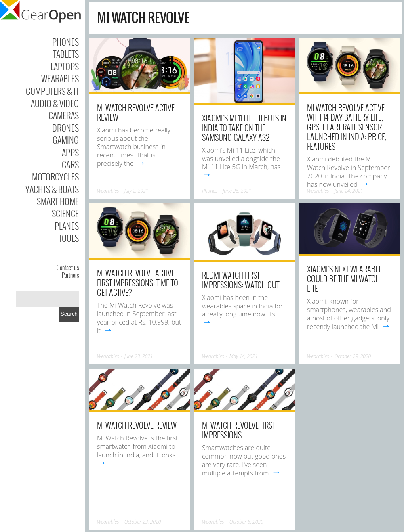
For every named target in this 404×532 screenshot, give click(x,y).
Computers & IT (52, 91)
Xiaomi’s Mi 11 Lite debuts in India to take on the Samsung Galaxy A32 (244, 128)
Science (65, 213)
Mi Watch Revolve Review (137, 425)
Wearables (60, 78)
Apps (70, 152)
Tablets (66, 54)
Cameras (64, 115)
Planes (67, 226)
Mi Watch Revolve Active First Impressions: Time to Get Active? (138, 283)
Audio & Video (55, 103)
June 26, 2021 (237, 191)
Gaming (66, 140)
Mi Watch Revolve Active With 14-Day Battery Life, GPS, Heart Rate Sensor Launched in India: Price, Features (347, 127)
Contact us (68, 267)
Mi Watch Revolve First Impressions (239, 430)
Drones (65, 128)
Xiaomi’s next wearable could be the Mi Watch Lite (344, 279)
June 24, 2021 (349, 191)
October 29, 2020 (353, 356)
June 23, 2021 (139, 356)
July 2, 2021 (136, 191)
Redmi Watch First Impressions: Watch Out (241, 280)
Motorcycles (55, 176)
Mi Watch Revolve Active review (136, 112)
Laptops (65, 66)
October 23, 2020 (143, 522)
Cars (70, 164)
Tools (69, 238)
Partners (70, 275)
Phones (65, 42)
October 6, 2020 (246, 522)
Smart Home (58, 201)
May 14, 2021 (244, 356)
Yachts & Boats (52, 189)
